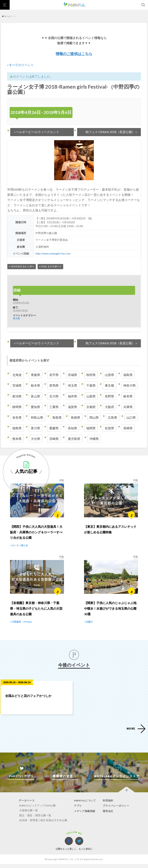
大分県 (35, 439)
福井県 (72, 396)
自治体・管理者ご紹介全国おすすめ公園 (44, 824)
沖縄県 (94, 439)
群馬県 (54, 385)
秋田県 (91, 375)
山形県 (109, 375)
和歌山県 (37, 417)
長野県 (109, 396)
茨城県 (17, 385)
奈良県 (17, 417)
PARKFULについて (85, 805)
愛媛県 (54, 428)
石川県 (54, 396)
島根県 (76, 417)
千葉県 (91, 385)
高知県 (72, 428)
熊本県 (17, 439)
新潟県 (17, 396)
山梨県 (91, 396)
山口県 (131, 417)
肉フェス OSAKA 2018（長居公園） (111, 132)
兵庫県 (128, 407)
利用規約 (107, 805)
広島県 (113, 417)
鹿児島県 (74, 439)
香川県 (35, 428)
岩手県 (54, 375)
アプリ (78, 810)
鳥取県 (57, 417)
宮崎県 (54, 439)
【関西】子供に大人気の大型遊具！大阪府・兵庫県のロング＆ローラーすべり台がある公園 (36, 534)
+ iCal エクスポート (50, 266)
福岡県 (91, 428)
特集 (62, 480)
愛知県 (35, 407)
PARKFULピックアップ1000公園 (38, 810)
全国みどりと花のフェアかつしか (28, 700)
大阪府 (109, 407)
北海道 (17, 375)
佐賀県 (109, 428)
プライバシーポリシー (115, 810)
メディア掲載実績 (84, 815)
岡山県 (94, 417)
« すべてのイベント (20, 65)
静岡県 (17, 407)
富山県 (35, 396)
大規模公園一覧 (29, 815)
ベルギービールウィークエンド (37, 132)
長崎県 (128, 428)
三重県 (54, 407)
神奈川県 (129, 385)
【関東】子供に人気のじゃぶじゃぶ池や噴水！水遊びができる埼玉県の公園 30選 (110, 613)
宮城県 (72, 375)
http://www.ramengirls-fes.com (53, 254)
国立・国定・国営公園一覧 (36, 819)
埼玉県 (72, 385)
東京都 (16, 318)
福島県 (128, 375)
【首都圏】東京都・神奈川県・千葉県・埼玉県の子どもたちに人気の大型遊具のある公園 (36, 613)
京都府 (91, 407)
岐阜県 (128, 396)
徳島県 (17, 428)
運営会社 (107, 815)
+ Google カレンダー (22, 266)
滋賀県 (72, 407)
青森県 (35, 375)
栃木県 (35, 385)
